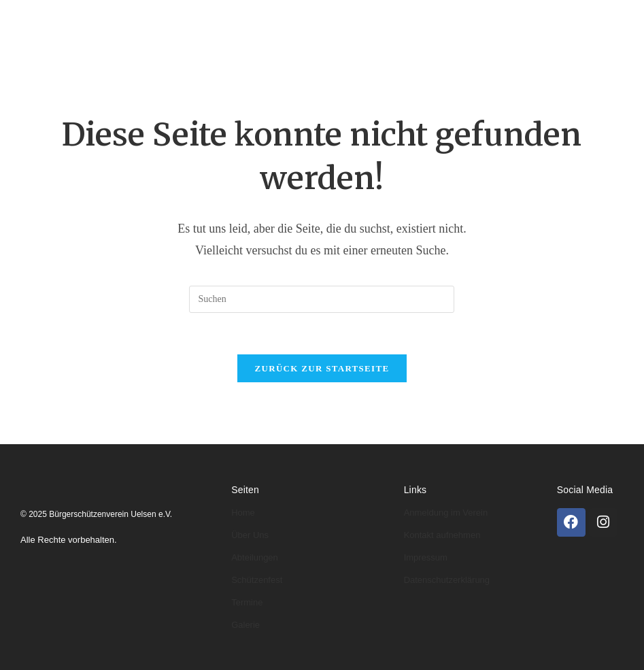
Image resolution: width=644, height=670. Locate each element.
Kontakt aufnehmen (442, 535)
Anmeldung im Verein (446, 513)
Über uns (221, 19)
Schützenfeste (497, 19)
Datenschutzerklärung (447, 580)
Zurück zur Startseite (322, 368)
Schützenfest (257, 580)
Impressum (426, 557)
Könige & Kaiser (397, 19)
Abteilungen (301, 19)
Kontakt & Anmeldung (332, 58)
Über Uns (250, 535)
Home (158, 19)
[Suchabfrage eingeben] (322, 299)
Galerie (233, 58)
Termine (171, 58)
